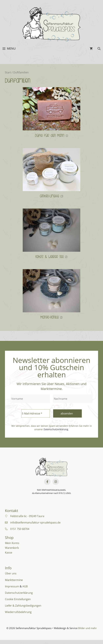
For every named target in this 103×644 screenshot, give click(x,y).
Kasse (9, 553)
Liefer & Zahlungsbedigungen (23, 606)
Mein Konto (12, 543)
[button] (99, 48)
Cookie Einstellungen (18, 599)
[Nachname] (73, 399)
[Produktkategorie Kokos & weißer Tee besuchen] (51, 235)
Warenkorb (12, 548)
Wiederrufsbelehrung (18, 612)
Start (8, 72)
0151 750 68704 (20, 529)
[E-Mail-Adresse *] (36, 413)
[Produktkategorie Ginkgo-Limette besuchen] (51, 174)
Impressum (12, 586)
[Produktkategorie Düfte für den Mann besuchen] (51, 113)
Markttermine (14, 580)
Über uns (11, 573)
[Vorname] (30, 399)
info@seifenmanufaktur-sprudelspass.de (35, 522)
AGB (25, 586)
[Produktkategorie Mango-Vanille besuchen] (51, 295)
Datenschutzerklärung (56, 429)
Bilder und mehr (87, 628)
